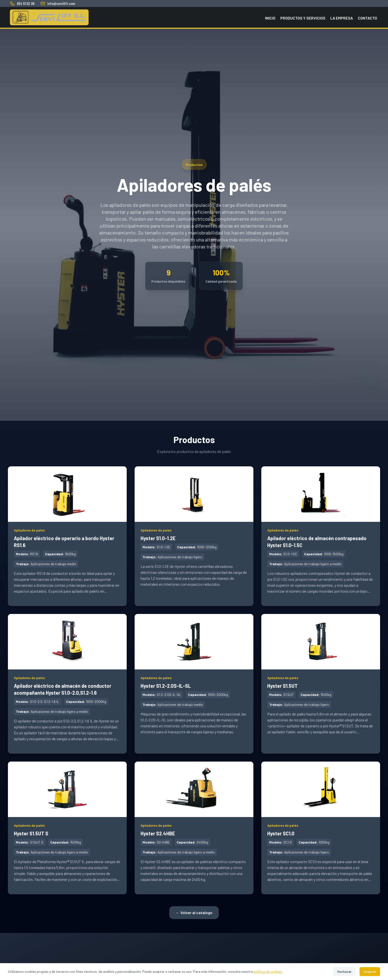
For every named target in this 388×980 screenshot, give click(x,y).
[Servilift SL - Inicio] (49, 17)
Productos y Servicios (303, 18)
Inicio (270, 18)
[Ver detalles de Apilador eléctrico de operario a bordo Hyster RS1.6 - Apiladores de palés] (67, 536)
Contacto (367, 18)
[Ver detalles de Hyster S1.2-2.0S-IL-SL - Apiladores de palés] (194, 680)
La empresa (342, 18)
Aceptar (370, 971)
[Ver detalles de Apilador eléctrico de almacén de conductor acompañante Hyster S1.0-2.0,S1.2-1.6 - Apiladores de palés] (67, 684)
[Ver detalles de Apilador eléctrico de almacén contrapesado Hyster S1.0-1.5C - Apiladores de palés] (321, 536)
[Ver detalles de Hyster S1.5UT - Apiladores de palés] (321, 680)
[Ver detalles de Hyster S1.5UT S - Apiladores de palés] (67, 828)
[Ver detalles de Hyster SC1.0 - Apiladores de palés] (321, 828)
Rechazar (344, 971)
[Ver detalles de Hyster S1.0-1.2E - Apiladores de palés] (194, 533)
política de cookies (268, 971)
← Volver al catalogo (194, 913)
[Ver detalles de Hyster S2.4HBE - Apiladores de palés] (194, 828)
